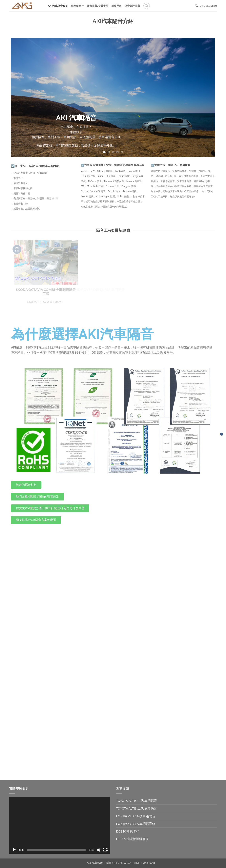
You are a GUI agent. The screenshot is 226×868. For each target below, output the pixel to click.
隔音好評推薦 (133, 6)
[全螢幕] (105, 850)
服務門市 (117, 6)
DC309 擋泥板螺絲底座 (132, 839)
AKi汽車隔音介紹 (58, 6)
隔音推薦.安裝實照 (98, 6)
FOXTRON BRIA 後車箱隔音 (136, 816)
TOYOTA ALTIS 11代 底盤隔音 (137, 808)
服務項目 (77, 6)
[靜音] (99, 850)
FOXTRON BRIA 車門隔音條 (136, 824)
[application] (60, 825)
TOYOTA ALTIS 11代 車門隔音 (137, 801)
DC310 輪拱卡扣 (128, 831)
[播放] (15, 850)
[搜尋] (147, 6)
